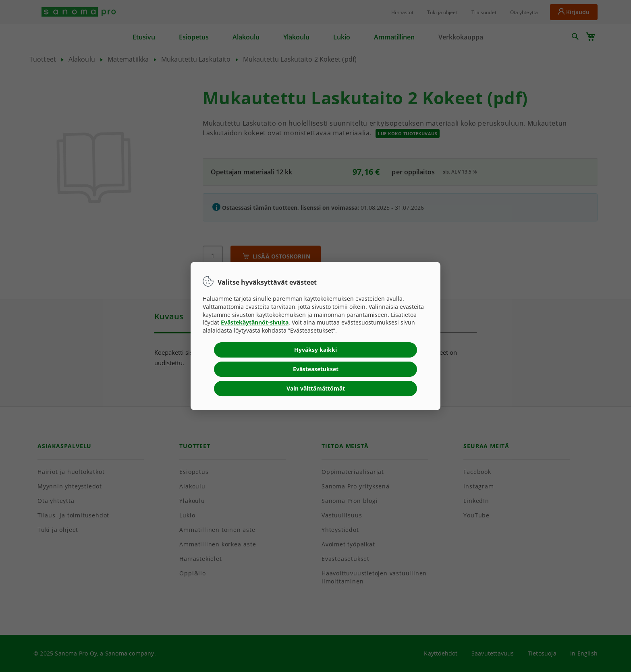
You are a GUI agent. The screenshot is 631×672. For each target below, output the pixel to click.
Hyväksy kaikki (315, 350)
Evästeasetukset (316, 369)
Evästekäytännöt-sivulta (255, 322)
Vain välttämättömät (316, 388)
